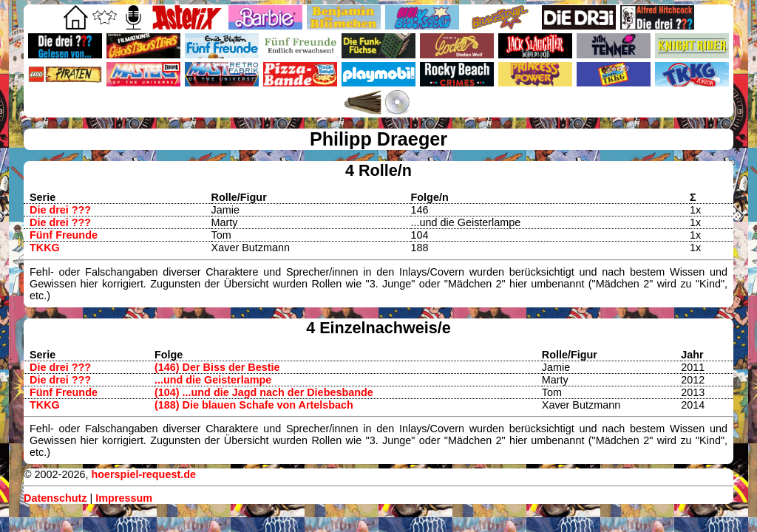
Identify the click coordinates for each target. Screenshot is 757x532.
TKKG (45, 248)
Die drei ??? (60, 210)
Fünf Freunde (64, 235)
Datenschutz (55, 498)
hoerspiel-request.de (143, 474)
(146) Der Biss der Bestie (217, 367)
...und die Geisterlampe (213, 380)
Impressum (124, 498)
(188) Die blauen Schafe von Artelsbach (254, 405)
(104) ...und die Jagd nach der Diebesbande (264, 392)
